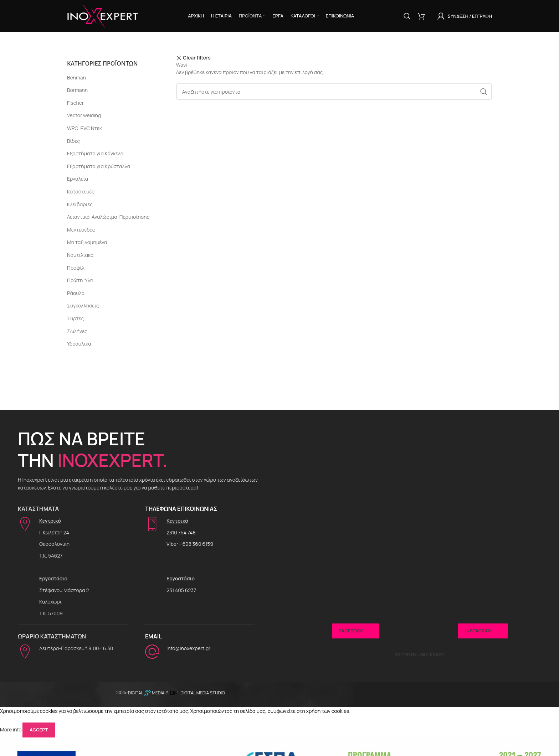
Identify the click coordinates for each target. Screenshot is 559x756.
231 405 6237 (181, 590)
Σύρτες (76, 318)
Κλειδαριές (80, 204)
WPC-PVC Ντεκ (84, 128)
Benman (76, 77)
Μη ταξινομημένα (87, 242)
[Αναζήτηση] (407, 16)
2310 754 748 (181, 532)
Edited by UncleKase (419, 654)
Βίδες (73, 141)
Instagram (483, 631)
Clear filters (197, 58)
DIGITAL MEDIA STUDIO (197, 693)
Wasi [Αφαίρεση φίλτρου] (182, 65)
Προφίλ (76, 268)
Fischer (75, 103)
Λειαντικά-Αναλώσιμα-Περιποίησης (108, 217)
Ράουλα (76, 293)
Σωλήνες (77, 331)
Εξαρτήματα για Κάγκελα (95, 153)
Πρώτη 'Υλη (80, 280)
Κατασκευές (81, 191)
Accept (39, 730)
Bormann (77, 90)
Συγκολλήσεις (83, 305)
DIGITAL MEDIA (146, 693)
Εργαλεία (78, 179)
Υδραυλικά (79, 344)
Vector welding (84, 115)
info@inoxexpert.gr (188, 648)
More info (11, 729)
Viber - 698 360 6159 (190, 544)
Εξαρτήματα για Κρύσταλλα (99, 166)
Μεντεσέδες (81, 230)
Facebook (355, 631)
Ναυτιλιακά (80, 255)
